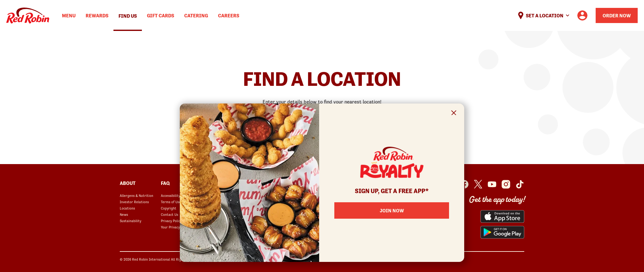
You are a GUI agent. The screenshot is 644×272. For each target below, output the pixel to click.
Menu (69, 15)
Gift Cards (161, 15)
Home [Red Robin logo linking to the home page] (28, 16)
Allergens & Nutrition (137, 196)
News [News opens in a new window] (124, 215)
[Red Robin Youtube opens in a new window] (492, 184)
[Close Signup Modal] (454, 114)
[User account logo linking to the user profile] (582, 15)
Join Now (392, 210)
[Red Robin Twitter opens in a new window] (478, 184)
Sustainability (131, 221)
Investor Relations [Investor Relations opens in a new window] (134, 202)
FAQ (165, 183)
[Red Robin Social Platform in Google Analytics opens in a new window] (520, 184)
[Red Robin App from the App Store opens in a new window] (502, 216)
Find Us (128, 16)
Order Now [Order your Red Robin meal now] (617, 15)
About (128, 183)
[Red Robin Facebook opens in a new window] (464, 184)
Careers (229, 15)
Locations (127, 208)
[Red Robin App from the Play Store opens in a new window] (502, 232)
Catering (196, 15)
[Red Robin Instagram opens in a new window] (506, 184)
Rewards (97, 15)
